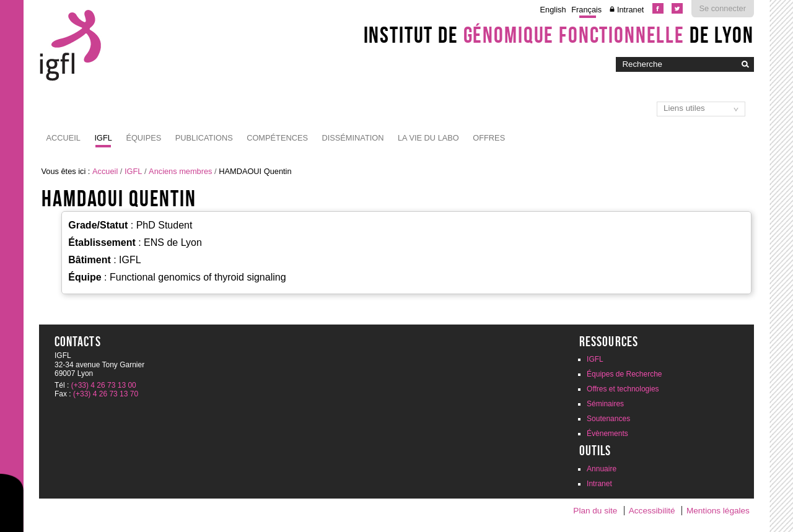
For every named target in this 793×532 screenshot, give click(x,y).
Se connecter (723, 8)
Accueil (64, 138)
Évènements (607, 434)
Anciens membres (180, 171)
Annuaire (602, 469)
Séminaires (605, 404)
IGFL (103, 138)
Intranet (630, 10)
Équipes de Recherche (624, 374)
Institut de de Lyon (559, 35)
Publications (204, 138)
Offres (489, 138)
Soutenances (608, 419)
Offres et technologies (623, 389)
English (553, 10)
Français (586, 10)
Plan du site (595, 511)
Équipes (143, 138)
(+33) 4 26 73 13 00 (104, 385)
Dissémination (353, 138)
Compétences (277, 138)
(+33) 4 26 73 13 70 (106, 394)
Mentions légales (718, 511)
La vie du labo (428, 138)
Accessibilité (652, 511)
